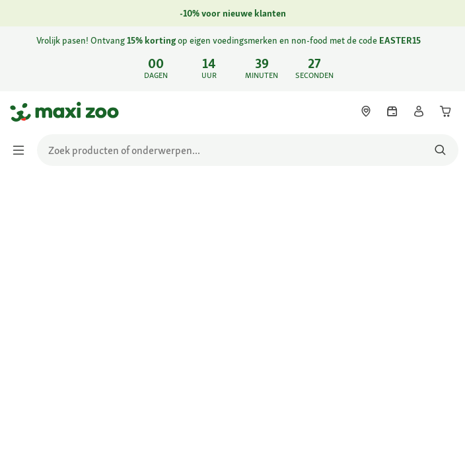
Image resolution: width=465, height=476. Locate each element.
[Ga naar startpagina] (22, 112)
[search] (248, 150)
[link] (232, 59)
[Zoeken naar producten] (440, 150)
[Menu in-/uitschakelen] (22, 150)
